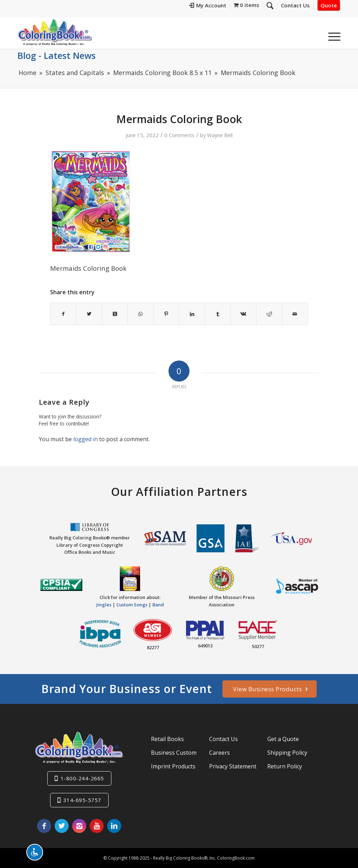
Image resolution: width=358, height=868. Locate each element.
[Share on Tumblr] (218, 314)
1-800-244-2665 (82, 778)
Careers (219, 753)
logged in (85, 439)
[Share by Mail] (295, 314)
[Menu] (332, 35)
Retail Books (167, 739)
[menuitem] (208, 6)
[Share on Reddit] (269, 314)
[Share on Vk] (243, 314)
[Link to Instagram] (79, 826)
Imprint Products (173, 766)
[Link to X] (62, 826)
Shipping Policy (287, 753)
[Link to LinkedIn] (114, 826)
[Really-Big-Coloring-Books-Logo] (55, 32)
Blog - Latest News (57, 55)
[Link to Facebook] (44, 826)
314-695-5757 (82, 800)
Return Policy (285, 766)
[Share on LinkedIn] (192, 314)
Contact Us (223, 739)
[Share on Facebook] (63, 314)
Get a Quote (283, 739)
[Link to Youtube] (97, 826)
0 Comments (179, 135)
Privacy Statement (233, 766)
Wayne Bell (220, 135)
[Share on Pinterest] (166, 314)
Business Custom (174, 753)
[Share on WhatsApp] (140, 314)
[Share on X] (89, 314)
